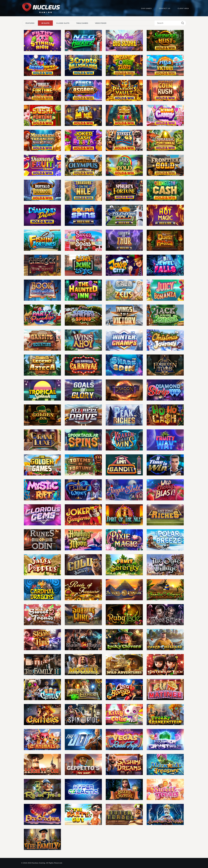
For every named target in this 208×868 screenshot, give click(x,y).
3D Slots (45, 23)
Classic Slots (63, 23)
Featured (30, 23)
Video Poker (101, 23)
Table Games (82, 23)
